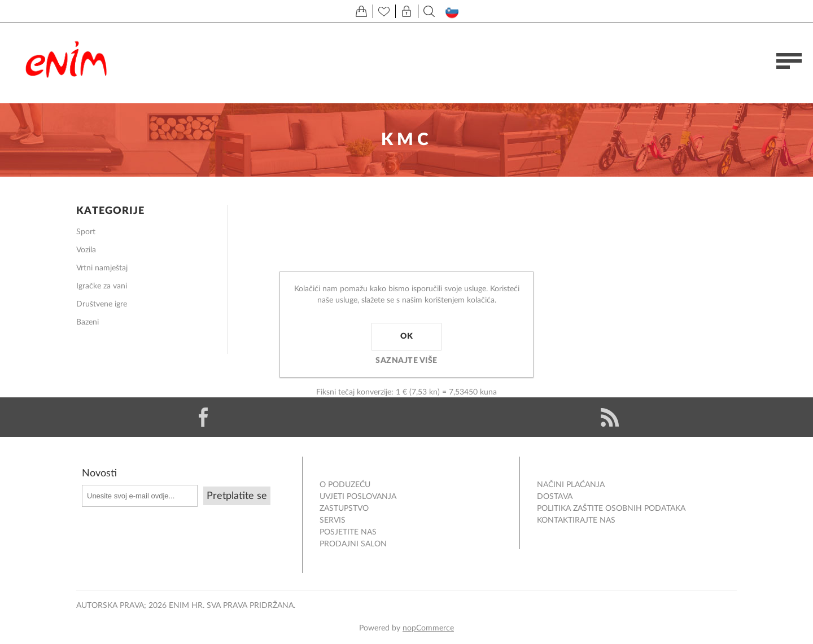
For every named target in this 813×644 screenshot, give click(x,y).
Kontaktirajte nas (576, 520)
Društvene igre (102, 304)
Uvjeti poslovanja (358, 497)
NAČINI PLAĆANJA (571, 485)
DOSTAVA (555, 497)
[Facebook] (203, 417)
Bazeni (88, 322)
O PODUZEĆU (345, 485)
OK (406, 336)
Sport (86, 232)
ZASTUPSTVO (344, 509)
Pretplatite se (237, 496)
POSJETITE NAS (348, 532)
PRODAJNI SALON (353, 544)
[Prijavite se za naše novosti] (140, 496)
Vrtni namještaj (102, 268)
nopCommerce (428, 628)
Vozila (86, 250)
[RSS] (610, 417)
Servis (333, 520)
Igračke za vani (102, 286)
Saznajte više (406, 361)
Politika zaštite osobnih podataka (611, 509)
